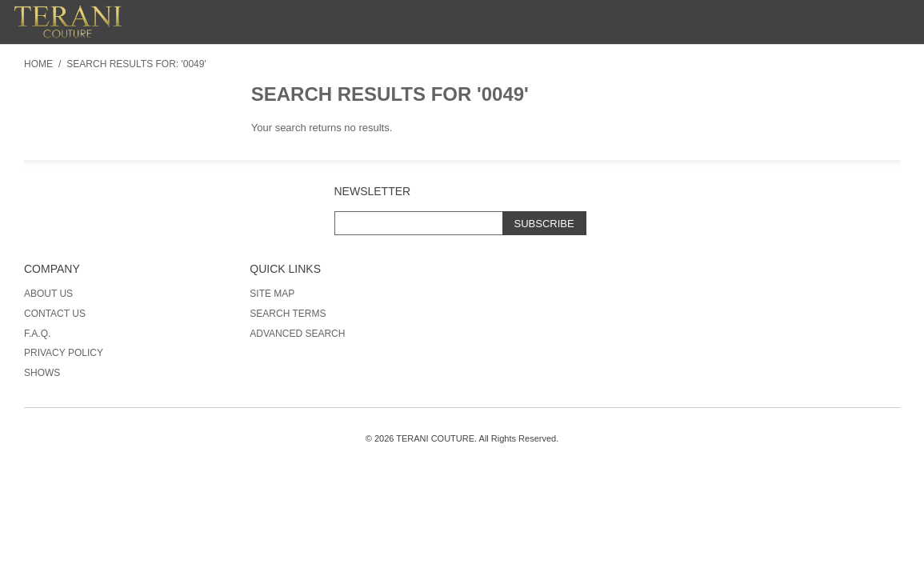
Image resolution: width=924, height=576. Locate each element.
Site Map (272, 294)
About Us (48, 294)
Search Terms (288, 314)
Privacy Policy (64, 353)
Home (38, 64)
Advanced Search (297, 334)
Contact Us (55, 314)
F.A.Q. (37, 334)
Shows (42, 373)
